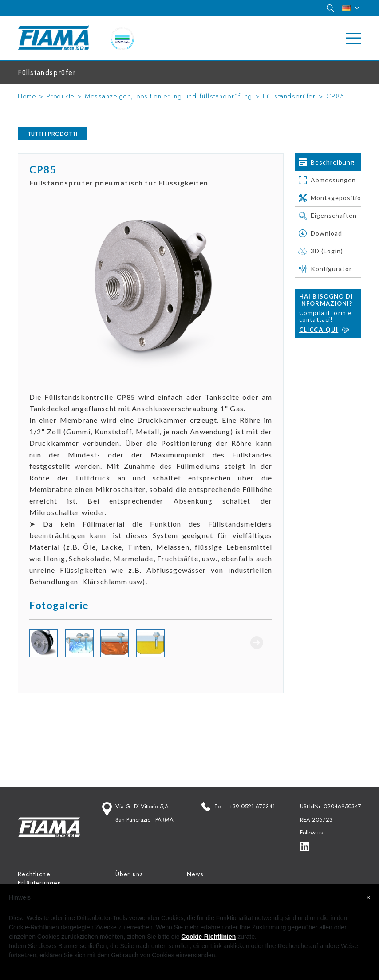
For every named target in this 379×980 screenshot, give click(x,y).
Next (257, 643)
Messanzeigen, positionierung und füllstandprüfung (169, 96)
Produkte (61, 96)
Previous (45, 643)
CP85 (336, 96)
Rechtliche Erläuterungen (39, 878)
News (195, 874)
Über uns (129, 874)
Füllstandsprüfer (289, 96)
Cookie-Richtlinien (208, 937)
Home (27, 96)
